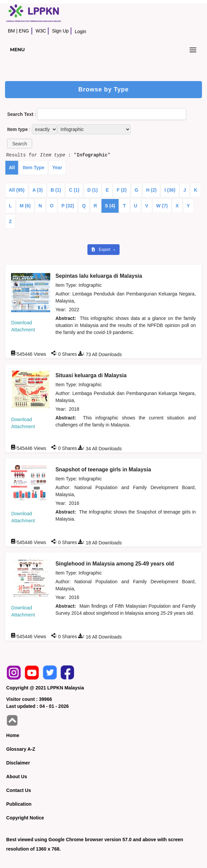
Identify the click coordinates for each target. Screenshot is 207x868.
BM (11, 31)
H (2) (151, 190)
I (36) (170, 190)
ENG (24, 31)
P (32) (68, 206)
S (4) (110, 206)
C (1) (74, 190)
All (12, 168)
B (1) (56, 190)
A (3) (38, 190)
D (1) (93, 190)
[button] (19, 144)
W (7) (162, 206)
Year (57, 168)
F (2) (122, 190)
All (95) (17, 190)
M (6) (25, 206)
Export (101, 250)
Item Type (33, 168)
